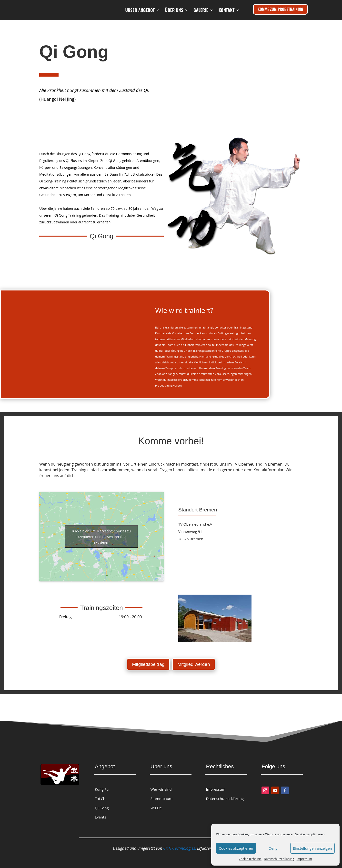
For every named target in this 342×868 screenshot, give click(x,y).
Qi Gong (102, 805)
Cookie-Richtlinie (250, 859)
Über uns (200, 10)
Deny (273, 848)
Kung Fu (102, 786)
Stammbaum (161, 796)
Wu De (156, 805)
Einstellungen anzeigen (312, 848)
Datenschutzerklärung (279, 859)
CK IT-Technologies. (180, 845)
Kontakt (227, 29)
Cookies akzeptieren (236, 848)
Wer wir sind (161, 786)
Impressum (304, 859)
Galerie (227, 10)
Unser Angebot (166, 10)
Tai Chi (101, 796)
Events (101, 814)
